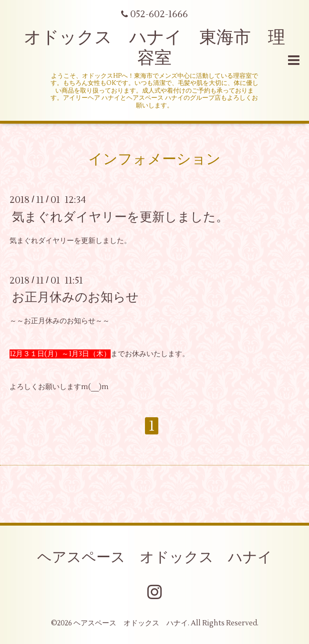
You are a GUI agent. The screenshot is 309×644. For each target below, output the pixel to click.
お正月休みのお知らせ (75, 297)
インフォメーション (154, 159)
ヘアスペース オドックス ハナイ (155, 557)
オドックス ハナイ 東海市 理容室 (154, 48)
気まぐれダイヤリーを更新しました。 (120, 217)
